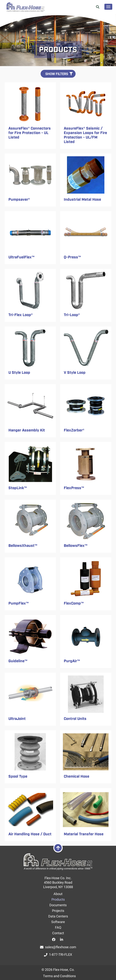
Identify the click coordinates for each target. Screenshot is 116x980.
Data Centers (58, 916)
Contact (58, 933)
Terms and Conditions (59, 976)
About (58, 894)
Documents (58, 905)
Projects (58, 911)
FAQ (58, 927)
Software (58, 922)
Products (58, 899)
